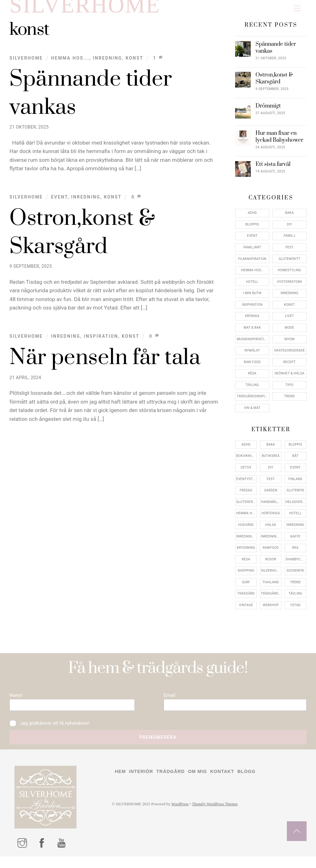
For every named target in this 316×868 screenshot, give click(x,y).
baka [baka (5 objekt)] (271, 450)
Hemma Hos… (252, 275)
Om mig (203, 783)
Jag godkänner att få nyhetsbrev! (52, 732)
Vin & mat (252, 413)
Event (59, 202)
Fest (290, 252)
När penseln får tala (105, 363)
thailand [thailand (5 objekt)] (271, 587)
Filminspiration (252, 264)
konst (134, 63)
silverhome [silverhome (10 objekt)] (271, 576)
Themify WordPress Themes (222, 816)
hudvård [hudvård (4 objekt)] (246, 530)
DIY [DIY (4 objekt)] (271, 472)
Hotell (252, 287)
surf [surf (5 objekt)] (246, 587)
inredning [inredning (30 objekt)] (295, 530)
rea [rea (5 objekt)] (295, 553)
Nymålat (252, 355)
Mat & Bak (252, 333)
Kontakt (229, 783)
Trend (289, 402)
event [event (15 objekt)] (295, 472)
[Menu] (297, 8)
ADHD (252, 218)
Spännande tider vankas (276, 53)
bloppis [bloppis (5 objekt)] (295, 450)
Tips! (289, 390)
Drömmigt (268, 111)
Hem (121, 783)
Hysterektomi (290, 287)
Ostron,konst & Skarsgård (274, 84)
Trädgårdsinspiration (253, 402)
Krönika (252, 321)
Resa (252, 378)
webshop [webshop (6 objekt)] (271, 610)
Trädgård (174, 783)
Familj (290, 241)
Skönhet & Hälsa (290, 378)
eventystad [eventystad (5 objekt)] (246, 484)
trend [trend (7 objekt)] (295, 587)
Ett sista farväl (273, 169)
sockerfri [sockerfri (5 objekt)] (295, 576)
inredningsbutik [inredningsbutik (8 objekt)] (246, 541)
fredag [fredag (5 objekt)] (246, 495)
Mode (289, 333)
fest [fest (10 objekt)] (271, 484)
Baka (289, 218)
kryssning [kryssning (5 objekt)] (246, 553)
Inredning (107, 63)
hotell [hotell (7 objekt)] (296, 518)
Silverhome (26, 63)
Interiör (143, 783)
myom (289, 344)
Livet (290, 321)
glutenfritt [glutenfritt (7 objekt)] (246, 507)
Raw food (252, 367)
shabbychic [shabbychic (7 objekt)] (296, 564)
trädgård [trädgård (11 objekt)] (246, 598)
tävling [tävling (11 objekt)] (295, 598)
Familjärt (252, 252)
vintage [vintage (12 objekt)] (246, 610)
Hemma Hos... (70, 63)
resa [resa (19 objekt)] (246, 564)
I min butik (252, 298)
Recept (290, 367)
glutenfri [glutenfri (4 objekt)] (295, 495)
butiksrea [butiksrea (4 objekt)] (271, 461)
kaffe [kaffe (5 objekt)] (295, 541)
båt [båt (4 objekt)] (295, 461)
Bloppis (252, 229)
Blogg (255, 783)
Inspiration (101, 341)
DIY (290, 229)
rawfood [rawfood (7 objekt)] (271, 553)
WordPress (185, 816)
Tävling (252, 390)
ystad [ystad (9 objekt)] (295, 610)
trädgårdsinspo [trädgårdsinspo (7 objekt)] (271, 598)
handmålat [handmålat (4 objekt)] (271, 507)
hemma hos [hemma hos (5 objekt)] (246, 518)
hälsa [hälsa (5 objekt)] (271, 530)
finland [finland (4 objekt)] (295, 484)
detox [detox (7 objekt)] (246, 472)
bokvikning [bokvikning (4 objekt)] (246, 461)
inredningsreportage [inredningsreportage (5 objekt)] (271, 541)
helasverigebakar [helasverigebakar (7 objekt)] (296, 507)
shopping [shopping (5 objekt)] (246, 576)
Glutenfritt (290, 264)
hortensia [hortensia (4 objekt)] (271, 518)
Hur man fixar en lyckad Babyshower (279, 142)
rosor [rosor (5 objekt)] (271, 564)
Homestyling (290, 275)
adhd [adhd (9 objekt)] (246, 450)
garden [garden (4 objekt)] (271, 495)
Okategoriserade (289, 355)
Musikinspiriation (253, 344)
